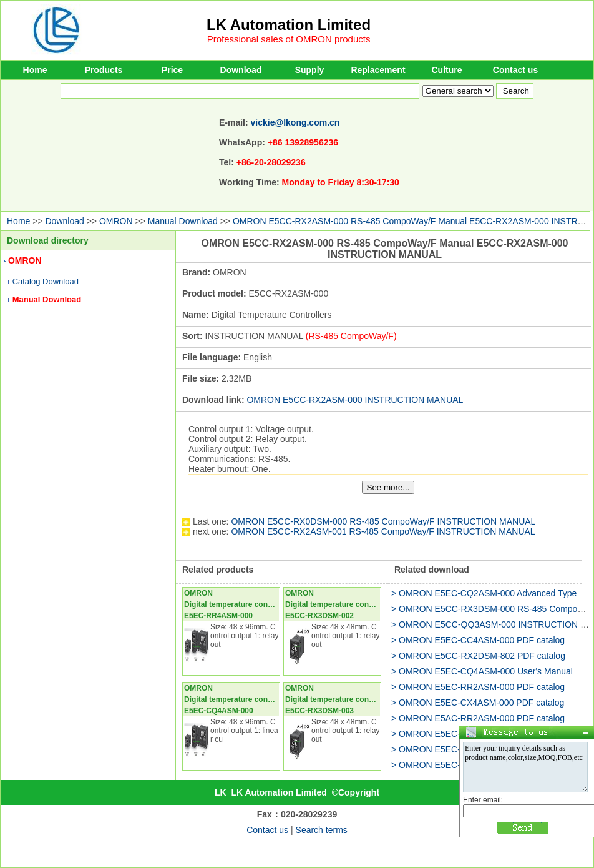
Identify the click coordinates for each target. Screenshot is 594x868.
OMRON (116, 221)
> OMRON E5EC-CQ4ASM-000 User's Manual (482, 671)
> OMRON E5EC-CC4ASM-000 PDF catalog (478, 640)
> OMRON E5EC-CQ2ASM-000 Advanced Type (484, 593)
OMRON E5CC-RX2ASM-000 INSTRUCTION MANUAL (355, 400)
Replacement (378, 70)
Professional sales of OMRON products (289, 39)
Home (35, 70)
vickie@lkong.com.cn (295, 122)
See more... (388, 487)
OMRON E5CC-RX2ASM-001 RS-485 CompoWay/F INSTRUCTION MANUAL (383, 531)
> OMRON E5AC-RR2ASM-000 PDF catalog (478, 718)
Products (104, 70)
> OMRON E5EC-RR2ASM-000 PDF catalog (478, 687)
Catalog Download (46, 281)
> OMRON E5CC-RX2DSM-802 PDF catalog (478, 656)
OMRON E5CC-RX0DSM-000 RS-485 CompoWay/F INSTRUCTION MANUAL (383, 521)
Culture (447, 70)
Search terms (322, 830)
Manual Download (183, 221)
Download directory (48, 240)
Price (172, 70)
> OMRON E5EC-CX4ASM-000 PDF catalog (478, 703)
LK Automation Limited (289, 25)
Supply (310, 70)
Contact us (515, 70)
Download (241, 70)
